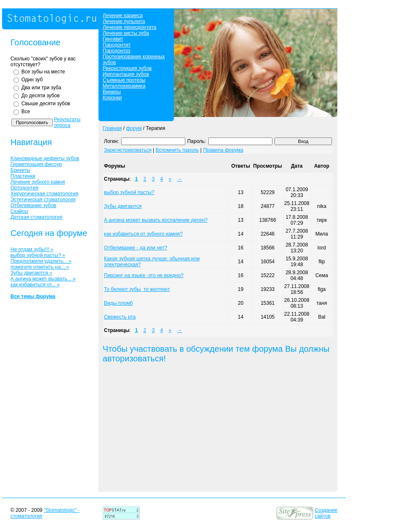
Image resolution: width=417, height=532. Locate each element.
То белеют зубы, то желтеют (137, 289)
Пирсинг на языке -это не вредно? (144, 275)
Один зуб (32, 80)
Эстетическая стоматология (43, 200)
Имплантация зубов (126, 74)
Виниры (112, 92)
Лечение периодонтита (130, 27)
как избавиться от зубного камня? (143, 234)
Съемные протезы (124, 80)
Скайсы (19, 211)
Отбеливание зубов (33, 205)
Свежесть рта (120, 317)
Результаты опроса (67, 122)
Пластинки (23, 176)
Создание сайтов (326, 513)
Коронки (112, 98)
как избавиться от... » (35, 285)
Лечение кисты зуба (126, 33)
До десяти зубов (40, 96)
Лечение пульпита (124, 21)
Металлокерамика (124, 86)
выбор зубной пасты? (129, 192)
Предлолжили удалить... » (41, 261)
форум (134, 128)
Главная (112, 128)
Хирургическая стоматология (44, 194)
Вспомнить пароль (177, 150)
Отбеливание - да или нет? (136, 248)
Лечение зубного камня (38, 182)
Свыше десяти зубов (46, 104)
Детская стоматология (36, 217)
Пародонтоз (117, 51)
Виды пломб (118, 303)
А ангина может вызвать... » (43, 279)
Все (26, 112)
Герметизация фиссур (36, 164)
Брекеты (20, 170)
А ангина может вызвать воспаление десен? (156, 220)
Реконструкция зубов (127, 68)
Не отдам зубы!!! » (32, 249)
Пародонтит (117, 45)
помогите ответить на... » (40, 267)
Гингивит (113, 39)
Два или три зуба (41, 88)
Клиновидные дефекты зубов (45, 158)
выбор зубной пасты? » (38, 255)
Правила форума (223, 150)
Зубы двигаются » (31, 273)
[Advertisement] (196, 429)
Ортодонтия (25, 188)
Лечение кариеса (123, 16)
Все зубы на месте (43, 72)
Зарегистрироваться (128, 150)
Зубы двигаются (123, 206)
